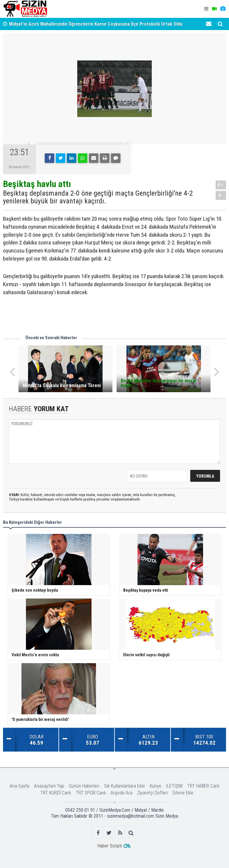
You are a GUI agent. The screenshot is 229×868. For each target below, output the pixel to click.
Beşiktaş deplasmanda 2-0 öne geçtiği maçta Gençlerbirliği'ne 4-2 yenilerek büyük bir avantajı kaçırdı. (98, 197)
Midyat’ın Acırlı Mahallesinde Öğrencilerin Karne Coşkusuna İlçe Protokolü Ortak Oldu (96, 24)
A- (221, 195)
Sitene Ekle (183, 793)
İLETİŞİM (174, 786)
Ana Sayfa (19, 786)
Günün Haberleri (84, 786)
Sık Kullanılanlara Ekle (124, 786)
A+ (221, 185)
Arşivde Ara (122, 793)
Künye (155, 786)
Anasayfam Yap (49, 786)
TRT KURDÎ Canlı (56, 793)
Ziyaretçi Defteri (152, 793)
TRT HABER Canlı (203, 786)
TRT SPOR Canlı (91, 793)
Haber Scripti (110, 846)
